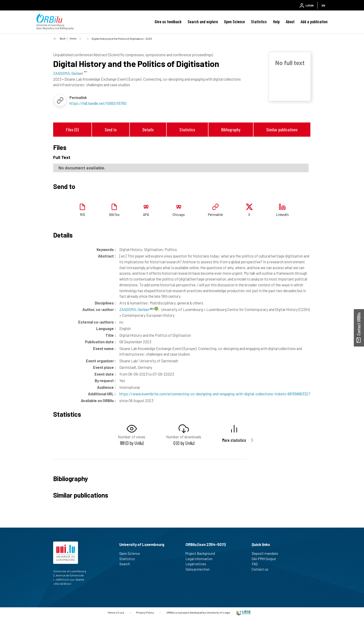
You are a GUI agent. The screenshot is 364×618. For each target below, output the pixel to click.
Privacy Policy (145, 612)
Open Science (234, 22)
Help (276, 22)
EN (323, 5)
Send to (111, 130)
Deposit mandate (267, 553)
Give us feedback (168, 22)
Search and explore (203, 22)
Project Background (202, 553)
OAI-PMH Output (266, 559)
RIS (83, 215)
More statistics (234, 440)
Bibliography (231, 130)
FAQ (257, 564)
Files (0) (72, 130)
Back (63, 38)
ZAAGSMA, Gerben (136, 309)
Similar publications (282, 130)
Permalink (215, 215)
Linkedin (282, 215)
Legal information (201, 559)
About (290, 22)
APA (146, 215)
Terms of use (116, 612)
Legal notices (198, 564)
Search (127, 564)
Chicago (179, 215)
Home (73, 38)
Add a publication (314, 22)
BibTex (114, 215)
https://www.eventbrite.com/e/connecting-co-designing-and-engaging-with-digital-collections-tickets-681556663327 (215, 394)
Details (148, 130)
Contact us (262, 569)
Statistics (259, 22)
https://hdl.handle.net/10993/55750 (98, 103)
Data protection (200, 569)
